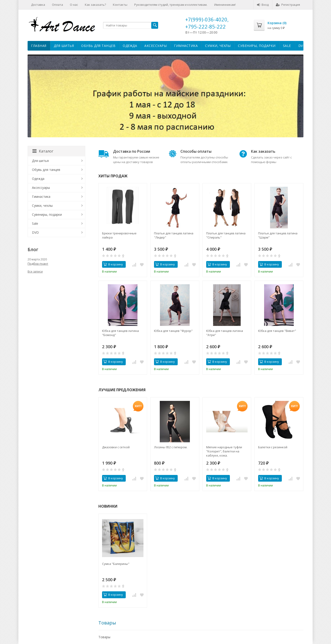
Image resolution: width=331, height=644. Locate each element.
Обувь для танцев (98, 46)
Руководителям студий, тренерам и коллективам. (171, 5)
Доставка (38, 5)
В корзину (113, 264)
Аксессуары (156, 46)
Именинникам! (225, 5)
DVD (302, 46)
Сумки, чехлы (218, 46)
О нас (74, 5)
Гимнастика (186, 46)
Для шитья (64, 46)
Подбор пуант (38, 264)
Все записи (35, 272)
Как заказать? (95, 5)
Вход (263, 5)
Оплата (57, 5)
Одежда (130, 46)
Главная (39, 46)
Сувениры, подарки (257, 46)
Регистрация (288, 5)
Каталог (43, 151)
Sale (287, 46)
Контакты (120, 5)
